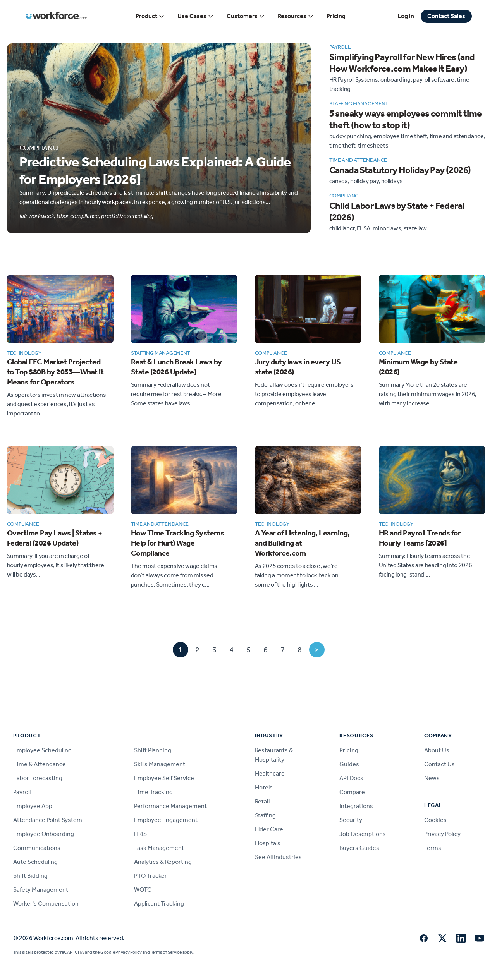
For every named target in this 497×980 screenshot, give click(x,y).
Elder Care (269, 829)
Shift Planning (153, 750)
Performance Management (170, 806)
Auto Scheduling (35, 862)
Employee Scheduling (42, 750)
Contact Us (439, 764)
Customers (246, 16)
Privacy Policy (442, 834)
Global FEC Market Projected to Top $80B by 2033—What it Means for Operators (55, 372)
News (432, 778)
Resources (296, 16)
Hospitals (268, 843)
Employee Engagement (166, 820)
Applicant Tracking (159, 904)
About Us (437, 750)
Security (351, 820)
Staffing (265, 815)
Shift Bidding (30, 876)
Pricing (336, 16)
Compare (352, 792)
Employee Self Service (164, 778)
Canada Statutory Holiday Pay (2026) (400, 170)
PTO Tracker (150, 876)
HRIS (140, 834)
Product (150, 16)
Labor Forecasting (38, 778)
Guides (349, 764)
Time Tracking (153, 792)
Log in (406, 16)
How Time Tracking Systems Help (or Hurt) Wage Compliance (178, 543)
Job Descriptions (363, 834)
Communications (37, 848)
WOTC (143, 890)
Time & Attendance (40, 764)
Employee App (33, 806)
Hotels (264, 787)
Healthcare (270, 773)
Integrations (356, 806)
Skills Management (160, 764)
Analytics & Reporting (163, 862)
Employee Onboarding (44, 834)
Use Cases (196, 16)
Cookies (435, 820)
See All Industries (278, 857)
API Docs (351, 778)
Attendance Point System (48, 820)
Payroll (22, 792)
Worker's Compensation (46, 904)
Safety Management (41, 890)
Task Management (159, 848)
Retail (262, 801)
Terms (433, 848)
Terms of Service (166, 952)
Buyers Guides (359, 848)
